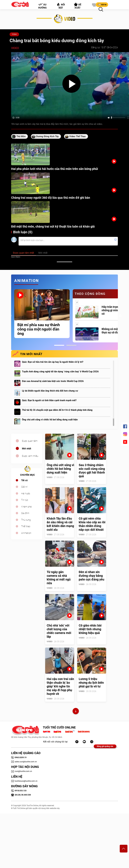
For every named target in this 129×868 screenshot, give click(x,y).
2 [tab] (71, 345)
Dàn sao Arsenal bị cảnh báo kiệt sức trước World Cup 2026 (53, 381)
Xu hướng (42, 6)
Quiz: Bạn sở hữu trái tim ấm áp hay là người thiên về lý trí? (53, 362)
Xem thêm (16, 257)
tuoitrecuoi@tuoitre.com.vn (24, 781)
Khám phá (26, 507)
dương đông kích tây (47, 136)
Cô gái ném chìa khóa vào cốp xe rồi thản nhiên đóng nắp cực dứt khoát (92, 524)
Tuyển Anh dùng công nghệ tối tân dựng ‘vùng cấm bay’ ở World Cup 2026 (60, 372)
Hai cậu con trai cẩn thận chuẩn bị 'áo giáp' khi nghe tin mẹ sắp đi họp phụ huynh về (60, 686)
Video (14, 34)
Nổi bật (61, 6)
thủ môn (21, 136)
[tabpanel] (42, 314)
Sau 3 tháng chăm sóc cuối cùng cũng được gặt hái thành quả (92, 471)
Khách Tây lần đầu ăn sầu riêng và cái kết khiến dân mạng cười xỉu (60, 524)
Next (120, 316)
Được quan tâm (30, 441)
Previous (10, 316)
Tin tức (25, 500)
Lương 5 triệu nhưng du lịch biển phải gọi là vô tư (91, 683)
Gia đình (25, 513)
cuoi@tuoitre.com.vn (22, 771)
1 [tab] (59, 345)
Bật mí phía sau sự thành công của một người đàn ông (39, 329)
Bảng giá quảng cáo (105, 746)
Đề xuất (78, 6)
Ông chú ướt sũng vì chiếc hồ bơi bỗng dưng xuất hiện (50, 420)
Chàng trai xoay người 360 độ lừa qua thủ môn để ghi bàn (51, 198)
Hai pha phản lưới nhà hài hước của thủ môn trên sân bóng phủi (55, 169)
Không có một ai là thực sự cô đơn (113, 331)
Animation (26, 533)
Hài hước (26, 494)
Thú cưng (26, 520)
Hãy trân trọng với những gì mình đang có (114, 310)
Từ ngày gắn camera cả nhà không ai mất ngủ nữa (59, 578)
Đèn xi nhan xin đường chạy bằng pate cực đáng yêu (91, 576)
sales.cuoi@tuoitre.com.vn (24, 762)
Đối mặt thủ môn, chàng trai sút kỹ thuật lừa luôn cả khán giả (53, 226)
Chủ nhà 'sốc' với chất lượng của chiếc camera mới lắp (59, 631)
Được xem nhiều (30, 456)
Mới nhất (27, 449)
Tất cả (24, 480)
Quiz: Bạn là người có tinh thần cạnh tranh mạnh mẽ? (49, 400)
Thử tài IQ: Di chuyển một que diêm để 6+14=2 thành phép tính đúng (57, 410)
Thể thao (26, 526)
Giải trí (24, 487)
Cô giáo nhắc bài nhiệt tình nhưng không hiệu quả (90, 629)
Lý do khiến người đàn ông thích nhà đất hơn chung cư (50, 391)
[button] (93, 5)
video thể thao (77, 136)
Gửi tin (102, 4)
